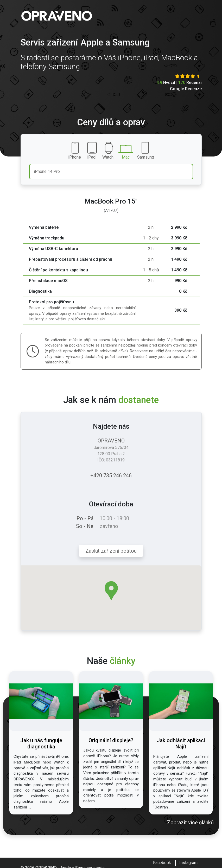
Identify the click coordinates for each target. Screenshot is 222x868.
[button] (111, 591)
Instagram (188, 863)
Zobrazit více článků (190, 823)
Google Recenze (186, 89)
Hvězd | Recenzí (179, 83)
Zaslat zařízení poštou (111, 551)
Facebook (162, 863)
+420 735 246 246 (111, 475)
